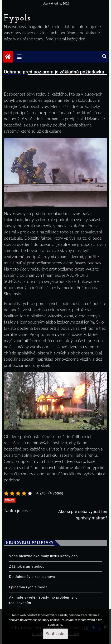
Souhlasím (55, 634)
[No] (105, 627)
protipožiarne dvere (67, 269)
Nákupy (10, 500)
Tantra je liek (16, 511)
